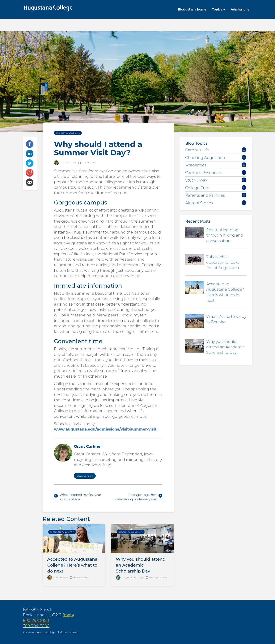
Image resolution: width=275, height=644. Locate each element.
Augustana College (133, 577)
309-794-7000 (36, 626)
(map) (68, 615)
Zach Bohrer (61, 577)
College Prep (197, 188)
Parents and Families (205, 195)
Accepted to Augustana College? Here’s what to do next (72, 565)
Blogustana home (192, 9)
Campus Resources (203, 173)
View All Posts (85, 476)
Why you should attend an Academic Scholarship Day (141, 565)
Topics (218, 9)
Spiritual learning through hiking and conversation (225, 235)
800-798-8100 (36, 620)
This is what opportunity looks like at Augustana (223, 262)
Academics (196, 165)
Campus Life (197, 150)
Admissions (240, 9)
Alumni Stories (199, 203)
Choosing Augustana (68, 133)
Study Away (196, 180)
